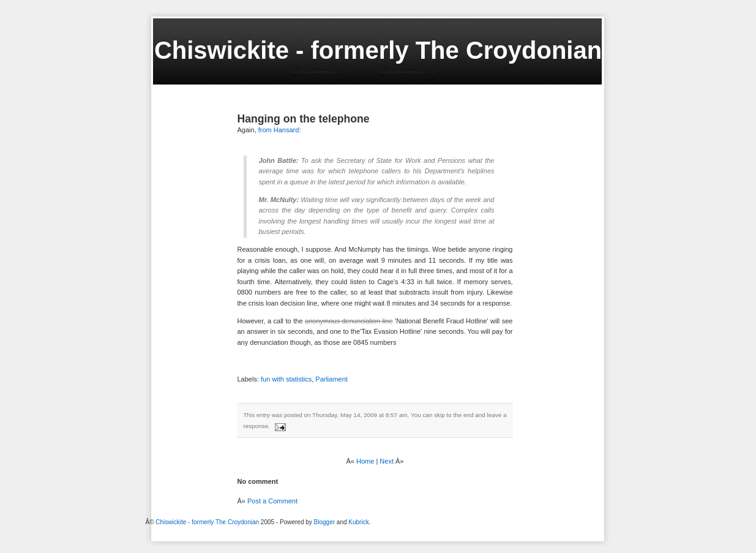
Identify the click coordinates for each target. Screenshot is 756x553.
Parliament (331, 379)
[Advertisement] (179, 535)
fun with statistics (286, 379)
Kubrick (358, 522)
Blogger (324, 522)
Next (387, 461)
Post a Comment (272, 501)
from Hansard (279, 130)
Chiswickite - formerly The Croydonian (378, 50)
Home (365, 461)
